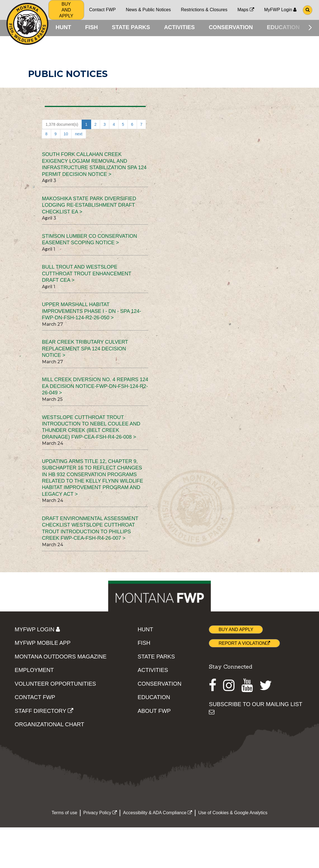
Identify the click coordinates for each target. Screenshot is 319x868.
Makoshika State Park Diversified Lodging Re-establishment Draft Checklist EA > (89, 206)
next (79, 135)
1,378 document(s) (62, 125)
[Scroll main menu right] (310, 27)
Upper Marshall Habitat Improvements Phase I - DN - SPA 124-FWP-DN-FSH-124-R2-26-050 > (92, 312)
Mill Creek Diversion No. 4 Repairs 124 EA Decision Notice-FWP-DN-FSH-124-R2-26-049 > (95, 387)
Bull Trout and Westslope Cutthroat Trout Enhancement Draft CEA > (87, 275)
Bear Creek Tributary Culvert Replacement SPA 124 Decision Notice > (85, 350)
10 (66, 135)
